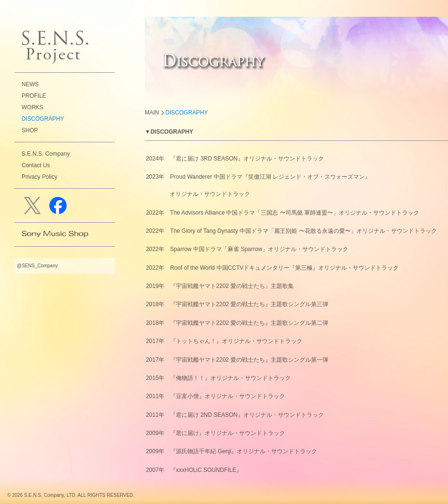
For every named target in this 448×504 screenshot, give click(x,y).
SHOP (30, 130)
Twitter (34, 206)
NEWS (30, 84)
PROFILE (34, 96)
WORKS (32, 107)
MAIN (152, 113)
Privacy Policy (40, 177)
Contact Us (36, 165)
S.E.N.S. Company (46, 154)
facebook (60, 206)
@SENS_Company (37, 266)
